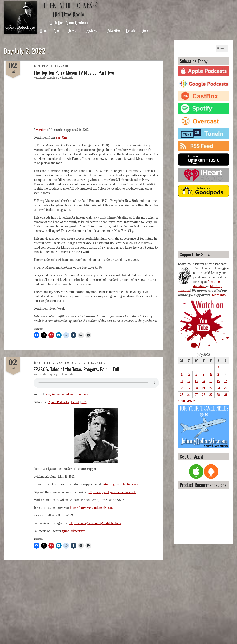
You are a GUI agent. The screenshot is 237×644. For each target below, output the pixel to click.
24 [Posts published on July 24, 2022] (226, 388)
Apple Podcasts (59, 402)
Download (82, 394)
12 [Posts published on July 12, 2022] (189, 381)
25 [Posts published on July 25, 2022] (182, 395)
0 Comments (67, 77)
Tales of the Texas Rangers (91, 363)
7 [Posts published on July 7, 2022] (203, 374)
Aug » (191, 401)
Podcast (60, 363)
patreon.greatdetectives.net (120, 484)
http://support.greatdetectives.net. (112, 492)
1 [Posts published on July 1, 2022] (211, 367)
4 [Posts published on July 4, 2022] (182, 374)
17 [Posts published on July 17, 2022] (226, 381)
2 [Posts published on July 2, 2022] (218, 367)
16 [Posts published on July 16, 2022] (218, 381)
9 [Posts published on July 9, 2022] (218, 374)
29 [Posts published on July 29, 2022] (211, 395)
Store (145, 30)
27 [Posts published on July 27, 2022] (196, 395)
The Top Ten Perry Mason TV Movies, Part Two (74, 72)
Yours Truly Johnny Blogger (48, 77)
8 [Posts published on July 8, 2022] (211, 374)
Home (44, 30)
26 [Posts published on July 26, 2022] (189, 395)
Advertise (114, 30)
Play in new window (59, 394)
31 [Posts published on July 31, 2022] (226, 395)
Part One (62, 138)
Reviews (92, 30)
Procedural (71, 363)
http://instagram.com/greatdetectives (95, 523)
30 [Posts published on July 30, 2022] (218, 395)
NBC (39, 363)
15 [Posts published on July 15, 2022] (211, 381)
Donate (131, 30)
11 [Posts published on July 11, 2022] (182, 381)
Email (75, 402)
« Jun (181, 401)
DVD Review (42, 66)
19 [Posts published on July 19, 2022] (189, 388)
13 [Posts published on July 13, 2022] (196, 381)
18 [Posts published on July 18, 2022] (182, 388)
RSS (84, 402)
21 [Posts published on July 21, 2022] (204, 388)
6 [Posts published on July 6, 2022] (196, 374)
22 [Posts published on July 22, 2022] (211, 388)
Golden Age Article (59, 66)
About (58, 30)
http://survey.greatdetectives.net (92, 508)
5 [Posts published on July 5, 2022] (189, 374)
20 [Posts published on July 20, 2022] (196, 388)
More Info (219, 295)
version (41, 130)
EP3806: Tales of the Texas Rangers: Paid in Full (76, 369)
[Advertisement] (203, 224)
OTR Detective (48, 363)
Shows (72, 30)
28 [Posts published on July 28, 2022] (204, 395)
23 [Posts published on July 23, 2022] (218, 388)
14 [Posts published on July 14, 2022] (204, 381)
